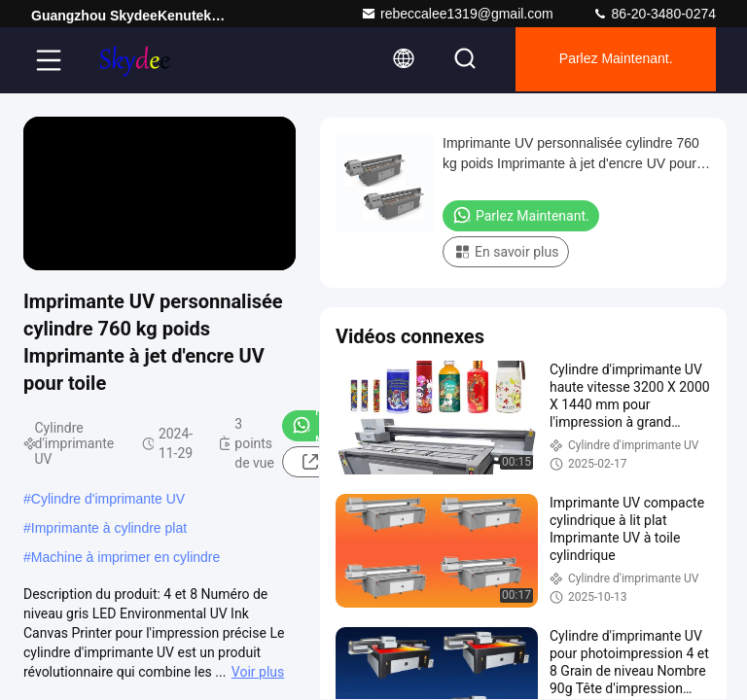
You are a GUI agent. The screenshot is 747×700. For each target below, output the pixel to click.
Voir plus (258, 672)
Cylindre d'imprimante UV (108, 499)
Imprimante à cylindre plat (109, 528)
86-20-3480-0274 (654, 14)
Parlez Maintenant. (612, 60)
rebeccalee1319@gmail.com (457, 14)
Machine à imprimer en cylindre (126, 557)
